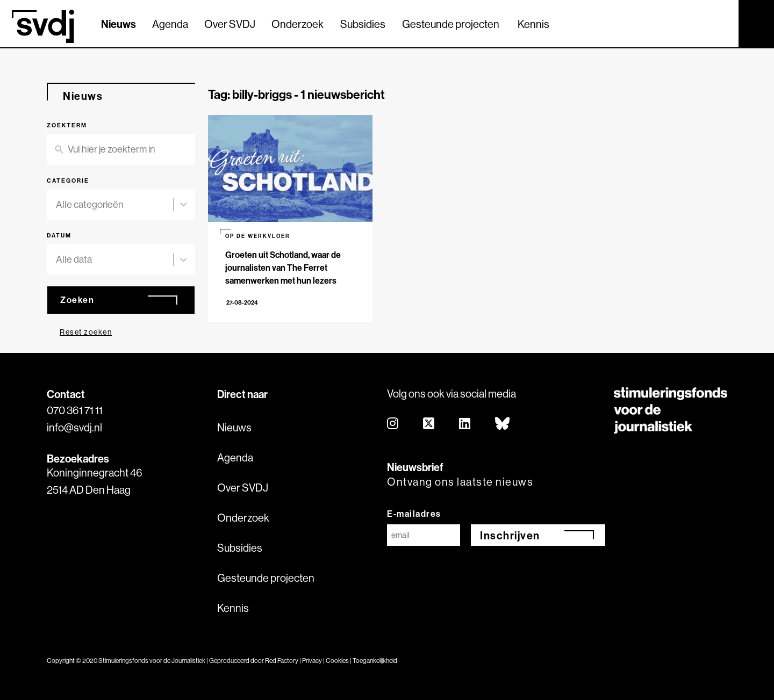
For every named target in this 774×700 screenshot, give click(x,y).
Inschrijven (510, 535)
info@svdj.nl (74, 427)
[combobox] (114, 205)
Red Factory (282, 661)
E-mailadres (414, 514)
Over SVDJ (230, 24)
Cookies (337, 661)
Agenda (170, 24)
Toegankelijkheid (375, 661)
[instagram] (393, 424)
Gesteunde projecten (451, 24)
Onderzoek (298, 24)
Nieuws (119, 24)
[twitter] (429, 424)
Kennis (533, 24)
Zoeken (77, 300)
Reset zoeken (86, 332)
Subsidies (363, 24)
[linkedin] (465, 424)
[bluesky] (503, 424)
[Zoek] (721, 23)
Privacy (312, 661)
